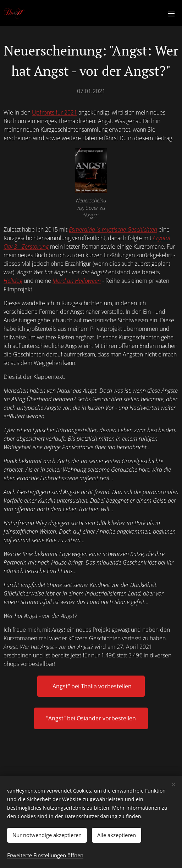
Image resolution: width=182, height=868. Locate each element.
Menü (171, 14)
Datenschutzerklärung (91, 816)
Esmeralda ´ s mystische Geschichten (113, 229)
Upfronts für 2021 (54, 112)
